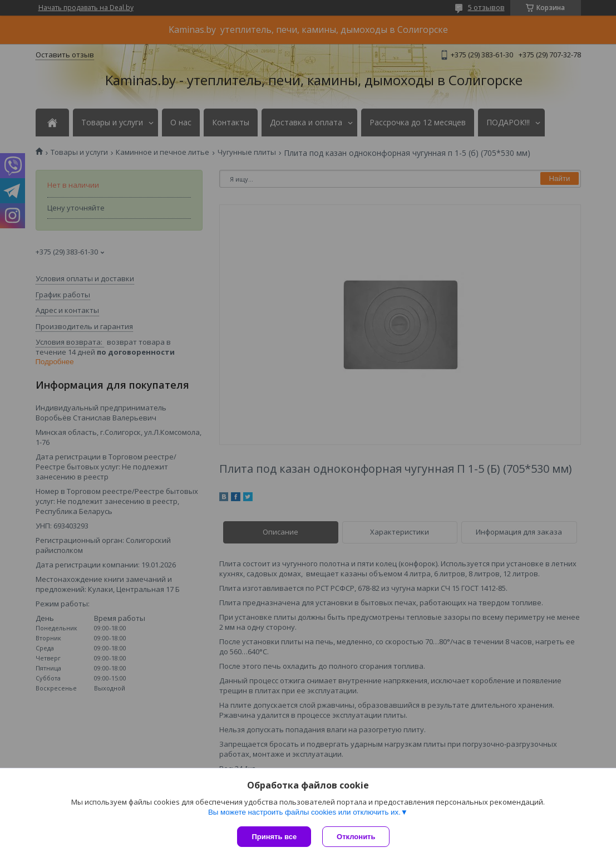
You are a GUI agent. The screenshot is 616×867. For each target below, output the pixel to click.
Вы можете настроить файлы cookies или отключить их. (304, 812)
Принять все (274, 837)
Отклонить (356, 837)
